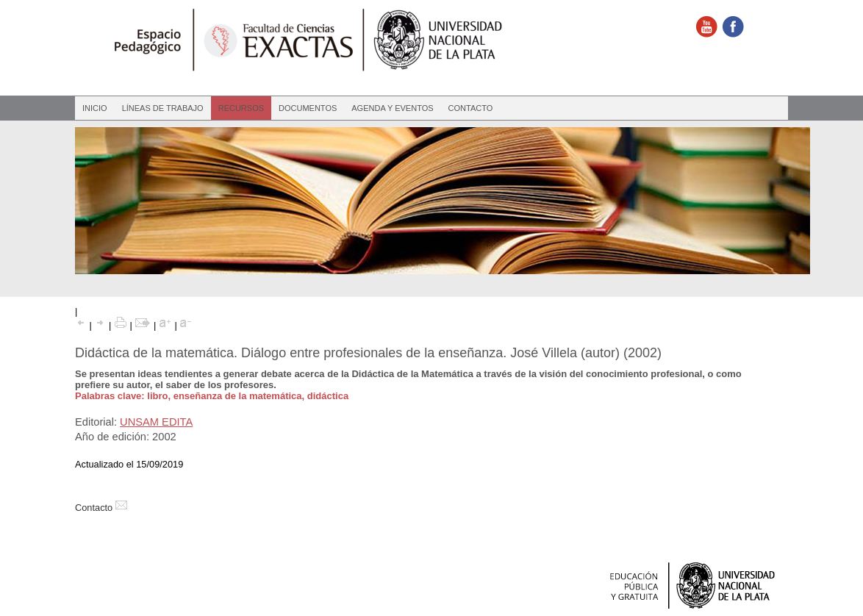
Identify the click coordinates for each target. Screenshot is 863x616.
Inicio (95, 108)
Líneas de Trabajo (163, 108)
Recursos (241, 108)
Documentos (308, 108)
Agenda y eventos (392, 108)
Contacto (471, 108)
